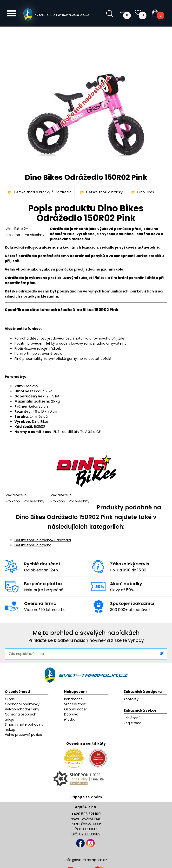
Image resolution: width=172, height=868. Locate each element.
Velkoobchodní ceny (22, 709)
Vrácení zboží (75, 704)
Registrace (132, 723)
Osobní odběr (76, 709)
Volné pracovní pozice (23, 735)
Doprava (71, 714)
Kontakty (131, 699)
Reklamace (73, 699)
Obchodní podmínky (22, 704)
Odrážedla (63, 192)
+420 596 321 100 (86, 814)
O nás (10, 699)
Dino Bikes (146, 192)
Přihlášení (132, 718)
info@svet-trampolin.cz (86, 860)
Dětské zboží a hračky (32, 192)
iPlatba (70, 719)
